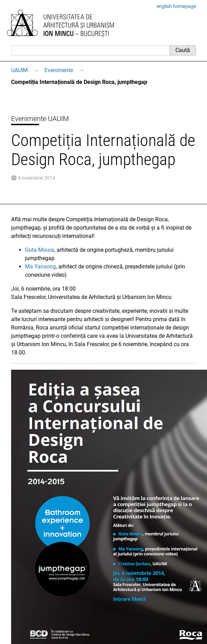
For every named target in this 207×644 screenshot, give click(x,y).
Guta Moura (40, 250)
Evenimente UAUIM (40, 119)
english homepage (176, 6)
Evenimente (59, 70)
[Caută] (90, 50)
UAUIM (19, 70)
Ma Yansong (40, 267)
